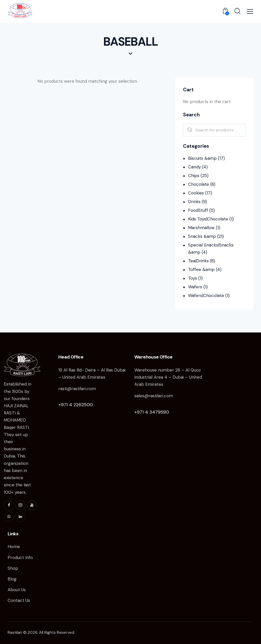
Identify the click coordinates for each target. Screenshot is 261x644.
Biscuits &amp (202, 158)
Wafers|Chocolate (206, 295)
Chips (194, 176)
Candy (194, 167)
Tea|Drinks (198, 261)
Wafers (195, 287)
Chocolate (199, 184)
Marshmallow (201, 228)
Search (189, 130)
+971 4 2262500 (76, 405)
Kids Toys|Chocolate (208, 219)
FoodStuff (198, 210)
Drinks (194, 202)
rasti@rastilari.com (77, 389)
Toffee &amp (201, 269)
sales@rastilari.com (154, 396)
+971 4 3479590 (152, 412)
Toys (193, 278)
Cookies (196, 193)
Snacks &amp (202, 236)
